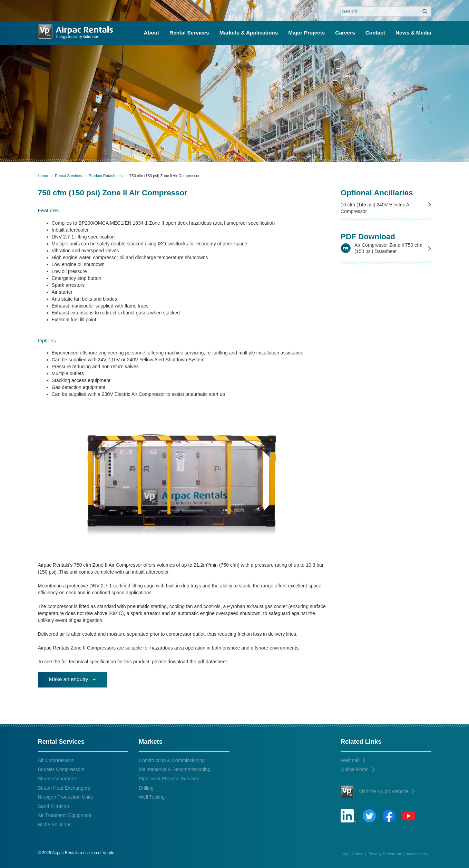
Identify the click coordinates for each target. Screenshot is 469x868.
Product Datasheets (106, 176)
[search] (425, 12)
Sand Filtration (53, 806)
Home (43, 176)
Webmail (353, 760)
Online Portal (358, 769)
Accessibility (417, 854)
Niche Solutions (55, 825)
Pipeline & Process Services (169, 779)
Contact (375, 33)
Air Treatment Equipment (65, 815)
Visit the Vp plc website (378, 792)
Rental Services (189, 33)
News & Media (413, 33)
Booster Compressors (61, 769)
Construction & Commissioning (172, 760)
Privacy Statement (385, 854)
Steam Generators (58, 779)
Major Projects (306, 33)
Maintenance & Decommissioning (175, 769)
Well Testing (152, 797)
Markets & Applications (249, 33)
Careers (345, 33)
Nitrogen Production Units (66, 797)
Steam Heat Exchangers (64, 788)
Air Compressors (56, 760)
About (152, 33)
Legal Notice (352, 854)
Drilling (146, 788)
